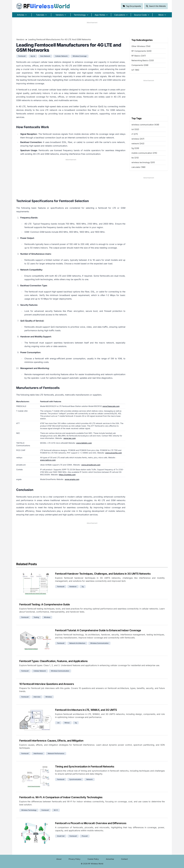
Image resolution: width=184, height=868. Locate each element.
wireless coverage (80, 56)
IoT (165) (135, 70)
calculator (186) (138, 167)
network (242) (138, 144)
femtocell (22, 56)
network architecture (77, 643)
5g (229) (135, 148)
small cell (61, 836)
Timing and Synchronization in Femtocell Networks (85, 767)
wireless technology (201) (143, 162)
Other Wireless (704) (141, 46)
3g (83, 587)
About (59, 859)
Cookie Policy (93, 859)
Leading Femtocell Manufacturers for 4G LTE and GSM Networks (59, 39)
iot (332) (135, 129)
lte (58, 723)
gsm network (45, 56)
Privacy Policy (74, 859)
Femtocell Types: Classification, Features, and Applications (53, 661)
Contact (124, 859)
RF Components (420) (141, 51)
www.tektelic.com (84, 443)
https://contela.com (67, 475)
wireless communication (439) (145, 125)
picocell (85, 836)
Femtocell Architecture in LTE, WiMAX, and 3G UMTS (86, 710)
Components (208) (140, 65)
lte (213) (135, 158)
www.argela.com (72, 479)
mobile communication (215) (144, 153)
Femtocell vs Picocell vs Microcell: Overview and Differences (91, 823)
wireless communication (99, 643)
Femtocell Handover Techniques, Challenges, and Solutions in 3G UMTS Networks (103, 574)
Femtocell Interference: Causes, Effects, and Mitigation (51, 741)
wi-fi (56, 810)
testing (36, 617)
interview (37, 697)
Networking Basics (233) (143, 60)
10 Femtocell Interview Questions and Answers (47, 684)
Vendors (20, 39)
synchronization (75, 779)
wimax (67, 723)
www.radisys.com (48, 460)
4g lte (33, 56)
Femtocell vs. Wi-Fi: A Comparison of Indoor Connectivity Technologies (61, 797)
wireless (47, 617)
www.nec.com (70, 438)
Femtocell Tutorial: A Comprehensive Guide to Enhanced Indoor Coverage (98, 630)
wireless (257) (138, 139)
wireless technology (29, 810)
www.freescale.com (111, 406)
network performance (56, 753)
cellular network (61, 56)
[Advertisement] (92, 29)
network (90, 779)
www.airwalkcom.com (91, 465)
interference (38, 753)
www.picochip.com (114, 453)
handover (73, 587)
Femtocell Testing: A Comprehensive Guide (45, 604)
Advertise (110, 859)
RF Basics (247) (139, 56)
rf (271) (135, 134)
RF (43, 6)
